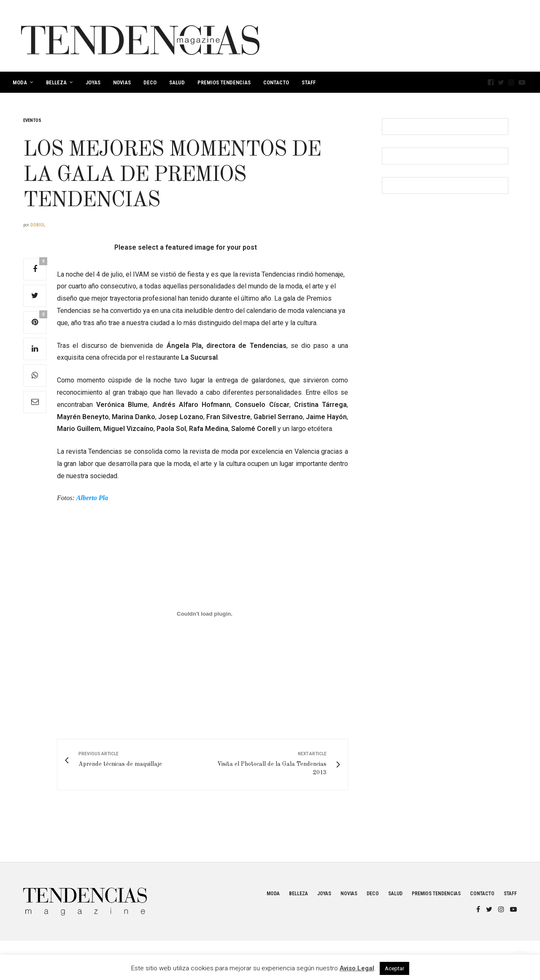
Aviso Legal (357, 968)
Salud (177, 82)
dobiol (38, 225)
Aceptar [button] (394, 968)
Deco (150, 82)
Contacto (276, 82)
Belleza (56, 82)
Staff (309, 82)
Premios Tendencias (224, 82)
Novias (122, 82)
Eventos (32, 120)
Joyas (93, 82)
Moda (20, 82)
